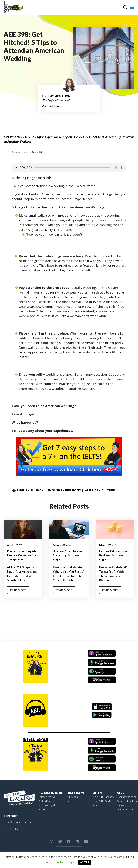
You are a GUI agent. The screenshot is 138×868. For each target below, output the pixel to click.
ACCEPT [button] (85, 862)
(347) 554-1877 (11, 829)
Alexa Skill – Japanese (104, 797)
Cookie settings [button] (65, 862)
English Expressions (47, 137)
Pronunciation (16, 551)
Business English (47, 805)
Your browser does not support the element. (69, 168)
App (95, 805)
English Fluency (73, 137)
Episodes (73, 797)
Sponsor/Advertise (127, 797)
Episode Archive (47, 797)
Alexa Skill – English (102, 801)
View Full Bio (51, 106)
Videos (42, 809)
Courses (121, 805)
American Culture (18, 137)
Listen (97, 793)
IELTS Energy (77, 793)
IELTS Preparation (126, 809)
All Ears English (50, 793)
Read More (18, 590)
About (122, 793)
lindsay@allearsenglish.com (18, 822)
